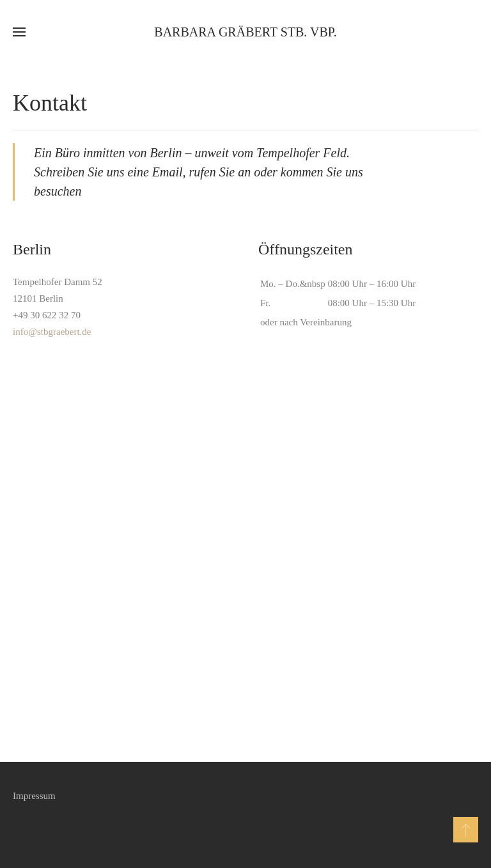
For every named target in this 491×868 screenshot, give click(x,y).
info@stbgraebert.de (52, 332)
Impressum (34, 796)
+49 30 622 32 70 (47, 315)
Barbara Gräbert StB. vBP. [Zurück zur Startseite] (245, 32)
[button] (19, 32)
